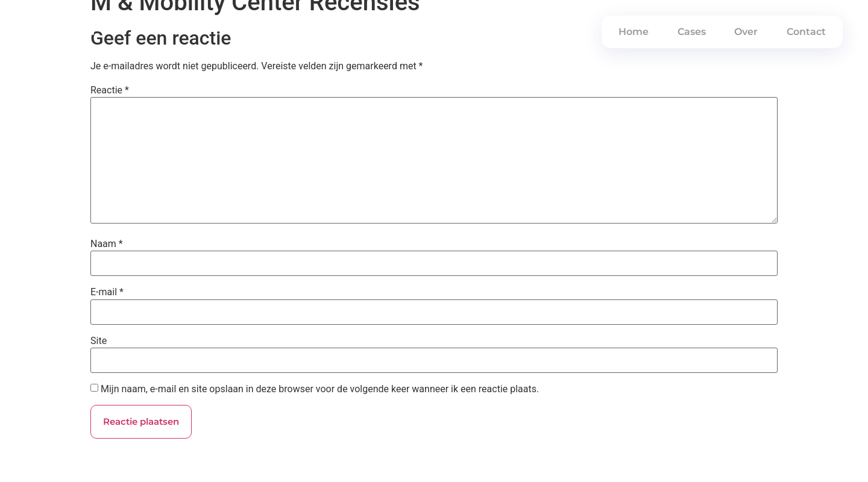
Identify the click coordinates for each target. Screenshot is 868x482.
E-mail (107, 292)
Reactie (110, 90)
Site (99, 341)
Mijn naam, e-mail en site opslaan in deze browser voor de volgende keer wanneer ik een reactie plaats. (320, 389)
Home (634, 32)
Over (746, 32)
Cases (692, 32)
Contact (806, 32)
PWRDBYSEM (60, 32)
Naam (107, 244)
